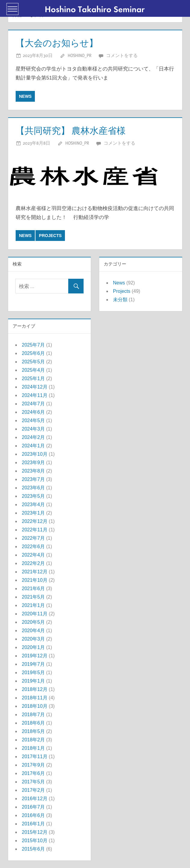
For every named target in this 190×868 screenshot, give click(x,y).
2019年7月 (34, 664)
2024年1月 (34, 446)
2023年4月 (34, 505)
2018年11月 (35, 698)
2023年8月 (34, 471)
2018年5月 (34, 731)
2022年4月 (34, 555)
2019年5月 (34, 673)
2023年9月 (34, 463)
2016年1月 (34, 824)
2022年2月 (34, 563)
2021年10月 (35, 580)
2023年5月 (34, 496)
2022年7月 (34, 538)
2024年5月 (34, 420)
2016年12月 (35, 799)
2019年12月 (35, 656)
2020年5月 (34, 622)
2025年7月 (34, 345)
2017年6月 (34, 773)
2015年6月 (34, 849)
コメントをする (122, 55)
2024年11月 (35, 395)
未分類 (120, 300)
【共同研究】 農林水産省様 (74, 130)
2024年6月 (34, 412)
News (25, 96)
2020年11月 (35, 614)
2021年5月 (34, 597)
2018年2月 (34, 740)
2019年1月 (34, 681)
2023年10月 (35, 454)
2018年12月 (35, 689)
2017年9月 (34, 765)
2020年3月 (34, 639)
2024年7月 (34, 404)
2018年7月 (34, 715)
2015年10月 (35, 841)
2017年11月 (35, 757)
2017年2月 (34, 790)
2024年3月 (34, 429)
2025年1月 (34, 378)
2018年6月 (34, 723)
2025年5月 (34, 362)
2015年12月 (35, 832)
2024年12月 (35, 387)
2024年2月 (34, 437)
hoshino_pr (80, 55)
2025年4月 (34, 370)
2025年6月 (34, 353)
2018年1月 (34, 748)
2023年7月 (34, 479)
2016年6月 (34, 815)
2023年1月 (34, 513)
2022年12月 (35, 521)
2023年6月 (34, 488)
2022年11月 (35, 530)
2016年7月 (34, 807)
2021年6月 (34, 589)
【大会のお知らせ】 (60, 43)
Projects (50, 236)
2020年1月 (34, 647)
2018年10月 (35, 706)
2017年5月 (34, 782)
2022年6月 (34, 547)
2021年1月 (34, 605)
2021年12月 (35, 572)
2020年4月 (34, 631)
